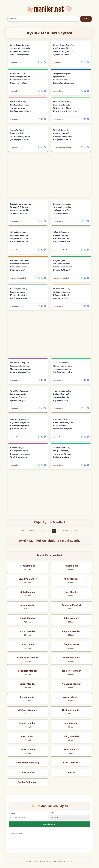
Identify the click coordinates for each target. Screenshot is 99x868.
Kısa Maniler (71, 592)
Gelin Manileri (28, 592)
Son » (76, 531)
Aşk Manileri (71, 566)
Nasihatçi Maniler (71, 710)
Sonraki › (67, 531)
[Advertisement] (49, 176)
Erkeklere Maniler (28, 671)
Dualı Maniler (71, 723)
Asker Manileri (71, 618)
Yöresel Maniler (28, 749)
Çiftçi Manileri (71, 736)
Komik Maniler (28, 566)
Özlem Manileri (28, 684)
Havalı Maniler (28, 618)
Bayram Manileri (28, 723)
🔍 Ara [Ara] (86, 19)
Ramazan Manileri (71, 605)
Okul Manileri (71, 579)
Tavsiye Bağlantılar (28, 782)
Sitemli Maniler (28, 697)
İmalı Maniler (28, 644)
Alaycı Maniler (28, 631)
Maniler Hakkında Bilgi (28, 763)
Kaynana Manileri (71, 631)
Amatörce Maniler (71, 684)
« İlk (23, 531)
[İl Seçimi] (70, 817)
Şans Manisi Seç (71, 763)
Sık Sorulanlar (28, 772)
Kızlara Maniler (28, 605)
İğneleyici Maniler (71, 671)
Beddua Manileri (71, 658)
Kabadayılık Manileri (28, 658)
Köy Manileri (28, 736)
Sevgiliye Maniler (28, 579)
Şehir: (53, 813)
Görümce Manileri (28, 710)
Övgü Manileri (71, 644)
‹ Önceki (31, 531)
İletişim (71, 772)
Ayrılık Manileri (71, 697)
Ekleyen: (12, 813)
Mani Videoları (71, 749)
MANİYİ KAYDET (49, 824)
